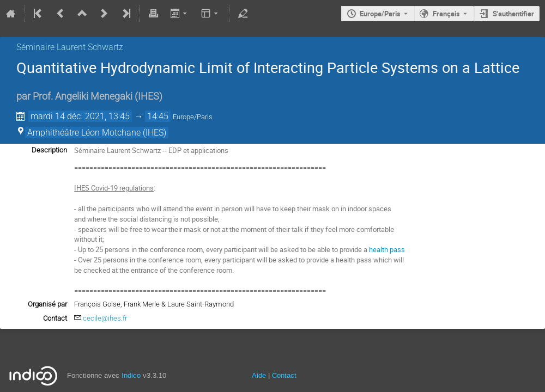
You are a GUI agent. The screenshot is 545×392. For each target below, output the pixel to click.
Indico (131, 375)
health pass (387, 249)
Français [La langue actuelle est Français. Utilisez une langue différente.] (446, 14)
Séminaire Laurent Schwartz (70, 47)
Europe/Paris (380, 14)
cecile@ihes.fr (105, 318)
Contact (284, 375)
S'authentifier (513, 14)
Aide (259, 375)
